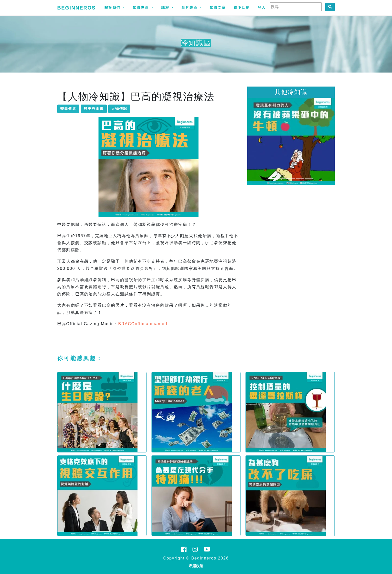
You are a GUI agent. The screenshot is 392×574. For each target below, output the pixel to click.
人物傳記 (119, 109)
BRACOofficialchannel (143, 324)
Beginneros (76, 8)
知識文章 (218, 8)
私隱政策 (196, 566)
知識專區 (141, 8)
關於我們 (113, 8)
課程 (166, 8)
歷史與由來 (94, 109)
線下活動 (242, 8)
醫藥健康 (68, 109)
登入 (262, 8)
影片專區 (190, 8)
